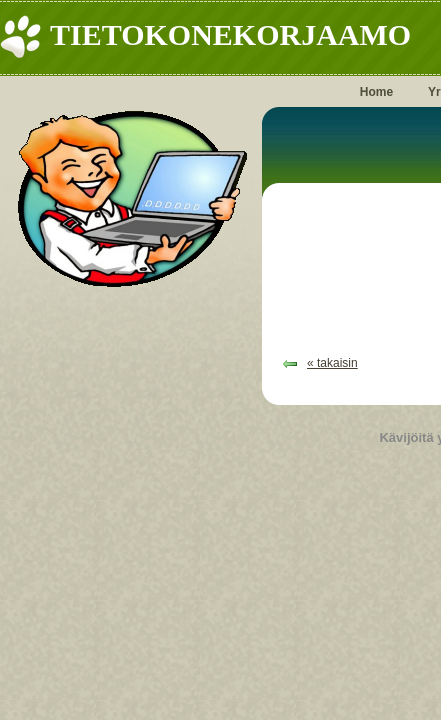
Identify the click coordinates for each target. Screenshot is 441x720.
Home (376, 92)
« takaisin (332, 363)
